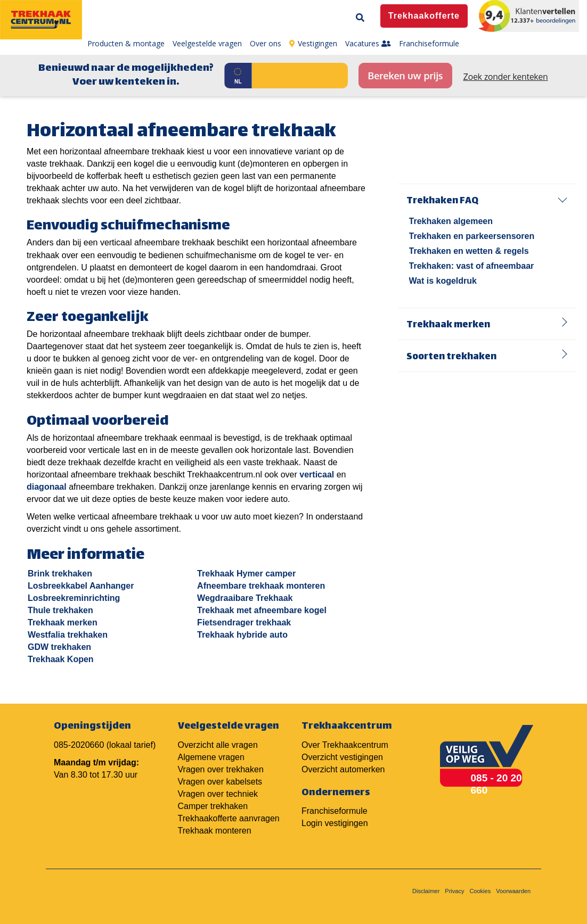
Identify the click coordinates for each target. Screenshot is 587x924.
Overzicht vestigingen (342, 757)
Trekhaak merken (63, 622)
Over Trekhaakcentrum (345, 745)
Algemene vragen (211, 757)
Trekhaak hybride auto (242, 635)
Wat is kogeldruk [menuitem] (443, 281)
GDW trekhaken (59, 647)
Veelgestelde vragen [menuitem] (207, 43)
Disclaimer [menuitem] (426, 891)
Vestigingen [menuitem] (313, 43)
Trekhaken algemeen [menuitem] (451, 221)
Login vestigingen (335, 823)
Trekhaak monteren (215, 831)
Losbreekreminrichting (74, 598)
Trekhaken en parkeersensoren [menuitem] (472, 236)
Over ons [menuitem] (266, 43)
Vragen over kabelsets (220, 782)
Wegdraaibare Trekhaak (245, 598)
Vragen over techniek (218, 794)
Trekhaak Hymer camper (246, 574)
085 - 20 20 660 (496, 784)
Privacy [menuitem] (454, 891)
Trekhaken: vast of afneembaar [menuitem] (472, 266)
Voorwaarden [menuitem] (513, 891)
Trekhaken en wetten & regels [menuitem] (469, 251)
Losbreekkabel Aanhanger (81, 586)
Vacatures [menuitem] (368, 43)
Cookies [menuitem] (480, 891)
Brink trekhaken (60, 574)
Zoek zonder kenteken (506, 77)
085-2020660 (79, 745)
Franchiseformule (335, 811)
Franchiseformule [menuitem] (429, 43)
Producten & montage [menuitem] (126, 43)
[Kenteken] (300, 76)
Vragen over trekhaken (221, 769)
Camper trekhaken (213, 806)
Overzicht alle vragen (218, 745)
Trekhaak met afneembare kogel (262, 610)
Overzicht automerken (343, 769)
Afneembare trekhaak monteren (261, 586)
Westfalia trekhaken (68, 635)
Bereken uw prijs (405, 76)
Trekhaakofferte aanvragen (229, 818)
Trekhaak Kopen (61, 659)
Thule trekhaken (60, 610)
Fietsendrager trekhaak (244, 622)
